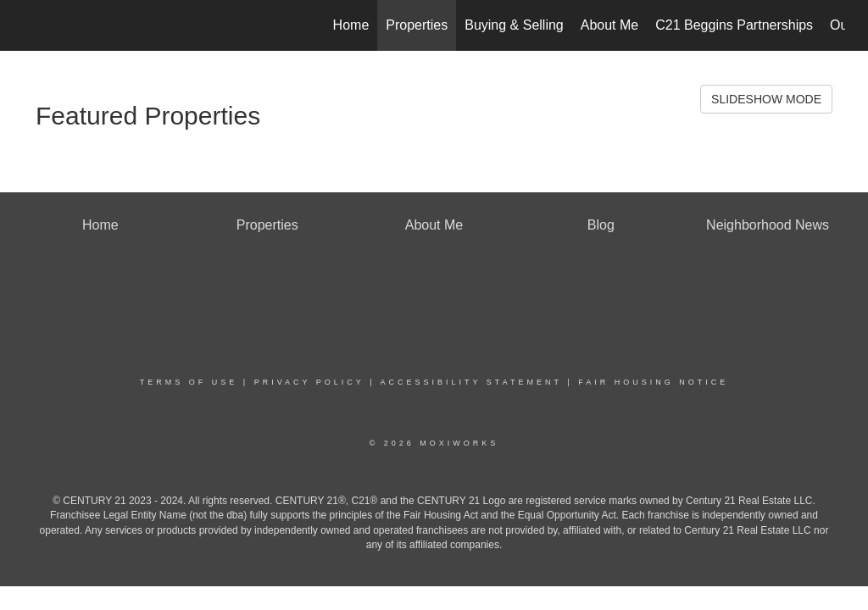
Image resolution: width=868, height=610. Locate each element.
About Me (609, 25)
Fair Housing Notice (653, 382)
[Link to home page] (32, 25)
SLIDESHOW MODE (766, 99)
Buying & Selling (514, 25)
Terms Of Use (189, 382)
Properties (417, 25)
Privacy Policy (309, 382)
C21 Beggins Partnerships (734, 25)
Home (351, 25)
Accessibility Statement (471, 382)
